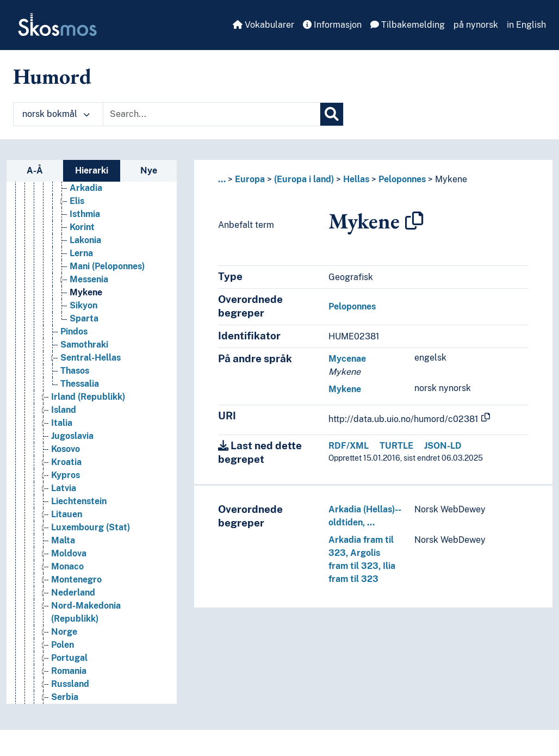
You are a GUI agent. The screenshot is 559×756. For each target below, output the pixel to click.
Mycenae (347, 359)
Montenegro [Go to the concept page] (76, 580)
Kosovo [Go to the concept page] (66, 449)
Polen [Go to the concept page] (63, 645)
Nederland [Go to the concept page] (73, 593)
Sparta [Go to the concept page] (84, 318)
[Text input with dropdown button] (212, 114)
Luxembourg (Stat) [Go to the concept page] (91, 527)
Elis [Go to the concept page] (77, 201)
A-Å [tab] (35, 171)
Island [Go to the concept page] (64, 410)
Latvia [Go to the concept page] (64, 488)
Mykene (451, 179)
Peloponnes (402, 179)
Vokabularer (263, 25)
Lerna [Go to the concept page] (81, 253)
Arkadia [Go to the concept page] (86, 188)
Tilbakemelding (408, 25)
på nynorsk (476, 25)
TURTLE (396, 446)
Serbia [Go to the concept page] (65, 697)
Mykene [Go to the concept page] (86, 292)
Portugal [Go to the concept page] (69, 658)
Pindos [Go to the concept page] (74, 331)
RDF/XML (349, 446)
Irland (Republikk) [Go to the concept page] (88, 397)
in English (526, 25)
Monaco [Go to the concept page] (67, 566)
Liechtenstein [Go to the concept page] (79, 501)
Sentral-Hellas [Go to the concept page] (91, 358)
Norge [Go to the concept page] (64, 632)
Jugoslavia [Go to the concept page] (72, 436)
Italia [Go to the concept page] (62, 423)
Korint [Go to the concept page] (82, 227)
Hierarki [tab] (92, 171)
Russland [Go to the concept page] (70, 684)
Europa (250, 179)
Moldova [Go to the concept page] (69, 553)
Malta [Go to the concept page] (63, 540)
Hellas (356, 179)
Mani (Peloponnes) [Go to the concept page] (107, 266)
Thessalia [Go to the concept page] (80, 384)
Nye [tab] (149, 171)
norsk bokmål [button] (56, 114)
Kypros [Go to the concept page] (66, 475)
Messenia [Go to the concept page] (89, 279)
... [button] (222, 179)
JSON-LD (443, 446)
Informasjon (332, 25)
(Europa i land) (304, 179)
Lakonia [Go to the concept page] (85, 240)
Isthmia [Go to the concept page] (85, 214)
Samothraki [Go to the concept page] (84, 345)
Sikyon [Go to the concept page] (83, 305)
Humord (52, 76)
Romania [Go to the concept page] (69, 671)
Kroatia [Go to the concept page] (66, 462)
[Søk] (332, 114)
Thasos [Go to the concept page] (75, 371)
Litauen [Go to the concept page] (67, 514)
